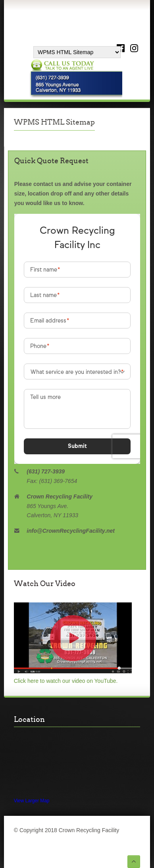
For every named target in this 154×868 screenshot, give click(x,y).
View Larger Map (32, 801)
